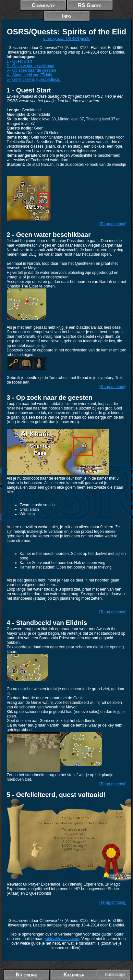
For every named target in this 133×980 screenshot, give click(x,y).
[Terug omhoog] (113, 224)
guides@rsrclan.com (62, 939)
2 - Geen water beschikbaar (31, 66)
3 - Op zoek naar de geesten (31, 70)
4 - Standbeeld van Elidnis (29, 75)
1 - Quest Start (19, 61)
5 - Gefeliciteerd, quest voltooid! (34, 80)
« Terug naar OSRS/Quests (66, 39)
